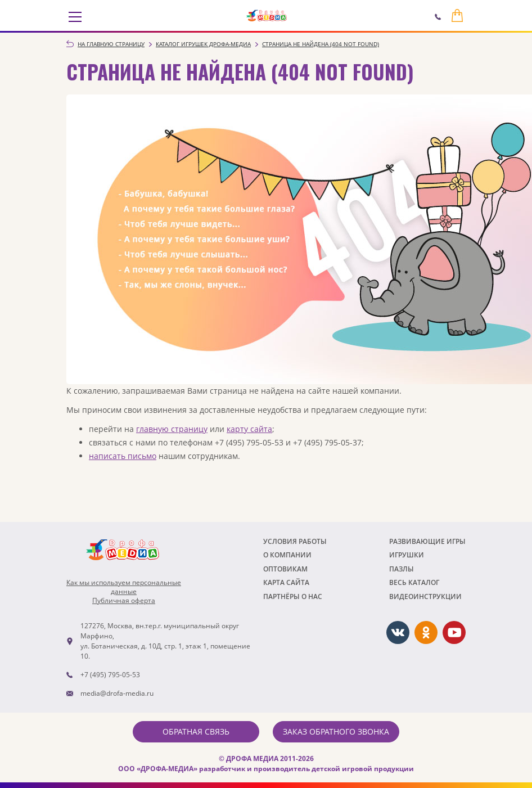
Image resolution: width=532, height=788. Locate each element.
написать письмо (123, 456)
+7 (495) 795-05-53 (110, 675)
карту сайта (249, 429)
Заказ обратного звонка (336, 731)
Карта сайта (286, 582)
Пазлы (402, 569)
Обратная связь (196, 731)
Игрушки (407, 555)
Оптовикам (285, 569)
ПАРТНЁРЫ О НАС (293, 596)
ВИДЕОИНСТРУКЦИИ (425, 596)
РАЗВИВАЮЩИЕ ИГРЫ (427, 541)
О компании (287, 555)
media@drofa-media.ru (117, 693)
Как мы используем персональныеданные (124, 587)
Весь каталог (414, 582)
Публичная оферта (124, 601)
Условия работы (295, 541)
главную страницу (172, 429)
